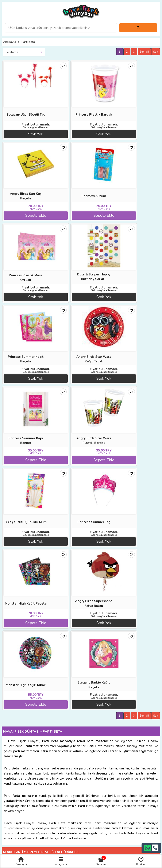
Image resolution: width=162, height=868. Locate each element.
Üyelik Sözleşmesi (42, 737)
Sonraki (144, 52)
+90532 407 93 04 (81, 771)
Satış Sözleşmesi (120, 732)
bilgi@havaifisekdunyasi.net (81, 776)
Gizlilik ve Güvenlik (120, 742)
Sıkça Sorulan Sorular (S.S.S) (42, 742)
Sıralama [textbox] (12, 52)
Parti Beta (28, 42)
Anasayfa (10, 42)
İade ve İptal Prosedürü (120, 727)
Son (156, 52)
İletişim (120, 737)
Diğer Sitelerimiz (42, 727)
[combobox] (24, 52)
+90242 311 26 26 (81, 766)
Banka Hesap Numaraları (120, 722)
